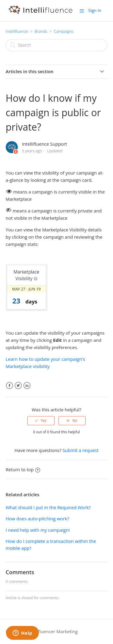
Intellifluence (17, 31)
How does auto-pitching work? (38, 519)
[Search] (57, 45)
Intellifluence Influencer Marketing (42, 631)
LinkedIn (27, 386)
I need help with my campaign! (38, 530)
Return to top (23, 469)
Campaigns (64, 31)
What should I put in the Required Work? (48, 507)
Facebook (9, 386)
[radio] (41, 421)
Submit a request (80, 450)
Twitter (18, 386)
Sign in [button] (95, 10)
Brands (41, 31)
